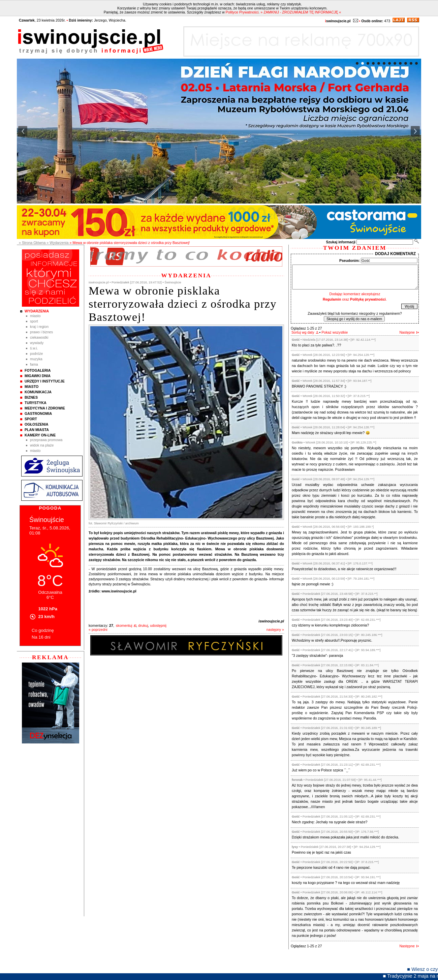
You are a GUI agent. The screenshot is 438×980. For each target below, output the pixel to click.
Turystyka (36, 403)
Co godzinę (43, 630)
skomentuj (124, 625)
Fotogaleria (38, 370)
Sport (34, 321)
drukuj (143, 625)
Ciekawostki (39, 337)
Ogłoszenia (36, 424)
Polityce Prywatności (242, 12)
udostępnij (158, 625)
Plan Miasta (37, 430)
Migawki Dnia (38, 376)
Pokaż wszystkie (335, 332)
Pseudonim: (350, 261)
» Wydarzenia (57, 243)
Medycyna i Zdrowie (45, 408)
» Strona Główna (32, 243)
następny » (275, 630)
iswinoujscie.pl (271, 621)
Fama (34, 364)
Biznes (31, 397)
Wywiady (37, 343)
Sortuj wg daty (303, 332)
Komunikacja (38, 392)
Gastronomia (38, 414)
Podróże (37, 354)
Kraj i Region (39, 327)
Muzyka (36, 359)
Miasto (35, 316)
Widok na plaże (42, 445)
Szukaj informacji (341, 242)
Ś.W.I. (34, 348)
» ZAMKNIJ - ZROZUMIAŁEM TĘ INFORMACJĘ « (301, 12)
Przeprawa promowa (46, 440)
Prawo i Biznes (41, 332)
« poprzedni (98, 630)
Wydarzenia (37, 311)
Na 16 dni (41, 637)
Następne (407, 332)
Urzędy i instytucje (45, 381)
